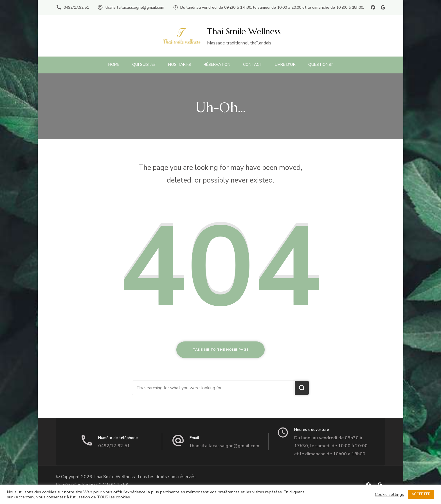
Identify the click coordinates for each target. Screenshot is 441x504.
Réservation (217, 65)
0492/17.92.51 (76, 7)
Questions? (320, 65)
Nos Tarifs (180, 65)
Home (114, 65)
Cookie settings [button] (389, 494)
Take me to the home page (221, 350)
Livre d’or (285, 65)
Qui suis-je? (144, 65)
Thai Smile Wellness (244, 31)
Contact (253, 65)
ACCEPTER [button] (421, 494)
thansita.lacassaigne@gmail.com (135, 7)
